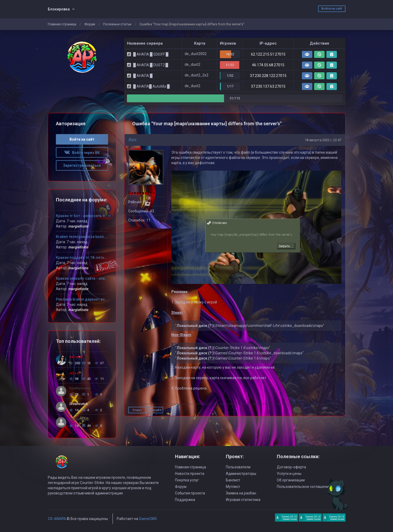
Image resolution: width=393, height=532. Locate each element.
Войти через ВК (82, 153)
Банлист (233, 480)
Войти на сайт (332, 9)
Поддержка (185, 500)
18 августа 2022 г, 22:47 (323, 140)
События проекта (190, 493)
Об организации (291, 480)
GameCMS (148, 519)
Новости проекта (190, 474)
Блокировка (59, 9)
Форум (90, 24)
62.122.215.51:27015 (268, 54)
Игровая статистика (243, 500)
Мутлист (233, 487)
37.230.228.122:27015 (268, 76)
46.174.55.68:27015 (268, 65)
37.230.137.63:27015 (268, 86)
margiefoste (78, 226)
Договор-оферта (291, 467)
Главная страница (62, 24)
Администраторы (241, 474)
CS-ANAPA (57, 519)
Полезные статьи (117, 24)
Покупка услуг (187, 480)
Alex (133, 140)
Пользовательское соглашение (304, 487)
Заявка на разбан (241, 493)
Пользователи (238, 467)
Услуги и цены (289, 474)
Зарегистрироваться (82, 165)
